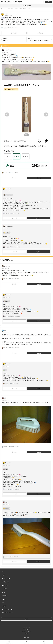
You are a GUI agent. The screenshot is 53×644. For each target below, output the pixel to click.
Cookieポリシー (27, 633)
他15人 (12, 557)
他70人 (10, 28)
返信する (39, 178)
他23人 (12, 383)
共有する (40, 33)
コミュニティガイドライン (7, 609)
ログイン (49, 2)
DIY (16, 9)
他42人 (11, 348)
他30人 (12, 213)
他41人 (11, 172)
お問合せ (4, 599)
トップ (3, 9)
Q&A (3, 603)
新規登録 (4, 606)
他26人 (12, 247)
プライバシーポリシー (26, 628)
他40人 (11, 447)
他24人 (12, 316)
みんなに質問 (10, 9)
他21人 (12, 489)
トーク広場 (4, 589)
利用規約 (26, 630)
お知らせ (4, 575)
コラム (3, 592)
